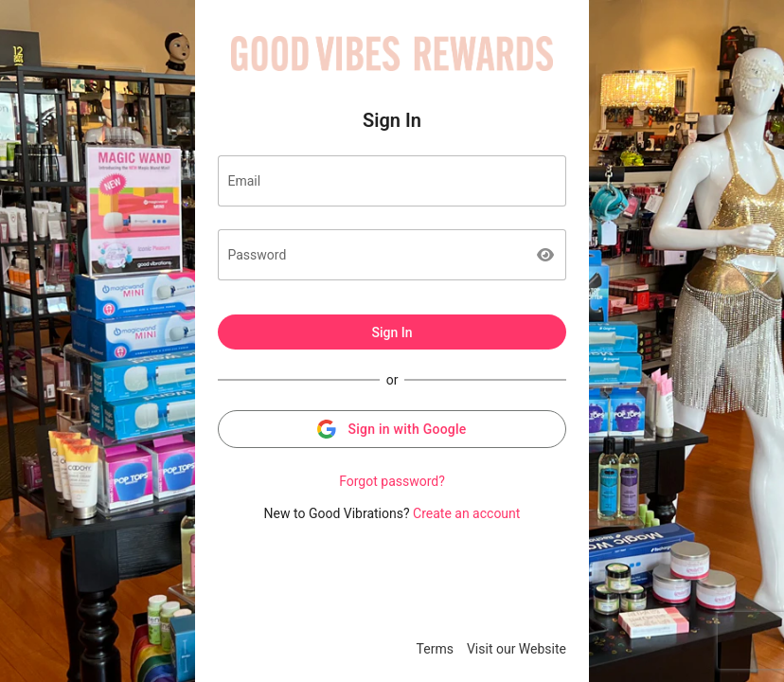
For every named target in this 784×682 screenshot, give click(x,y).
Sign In (392, 332)
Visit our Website (517, 649)
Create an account (466, 513)
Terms (435, 649)
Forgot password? (392, 481)
